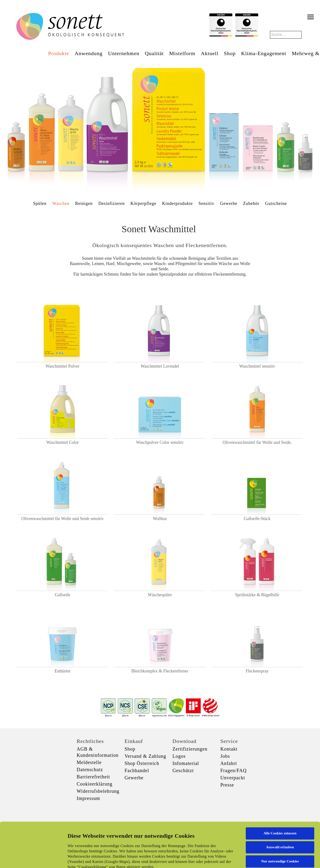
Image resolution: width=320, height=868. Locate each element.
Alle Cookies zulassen (280, 791)
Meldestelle (89, 762)
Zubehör (251, 203)
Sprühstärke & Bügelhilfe (257, 595)
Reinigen (84, 203)
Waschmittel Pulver (63, 366)
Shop (230, 53)
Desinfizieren (112, 203)
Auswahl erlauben (280, 805)
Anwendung (89, 53)
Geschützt (183, 770)
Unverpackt (233, 778)
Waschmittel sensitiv (257, 366)
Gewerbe (229, 203)
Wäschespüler (160, 595)
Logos (179, 756)
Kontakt (229, 749)
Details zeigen (247, 859)
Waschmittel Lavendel (160, 366)
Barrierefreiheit (93, 777)
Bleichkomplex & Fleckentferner (160, 671)
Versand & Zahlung (145, 756)
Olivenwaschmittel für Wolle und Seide (257, 442)
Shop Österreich (142, 763)
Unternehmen (124, 53)
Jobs (225, 756)
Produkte (59, 53)
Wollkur (160, 519)
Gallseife (63, 595)
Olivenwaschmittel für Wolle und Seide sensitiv (63, 519)
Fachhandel (137, 770)
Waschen (61, 203)
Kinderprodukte (177, 203)
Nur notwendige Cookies (280, 819)
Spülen (40, 203)
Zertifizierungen (190, 749)
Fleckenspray (257, 671)
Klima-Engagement (264, 53)
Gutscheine (276, 203)
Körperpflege (143, 203)
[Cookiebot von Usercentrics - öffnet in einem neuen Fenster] (31, 859)
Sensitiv (206, 203)
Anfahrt (229, 763)
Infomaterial (186, 763)
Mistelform (182, 53)
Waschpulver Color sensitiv (160, 442)
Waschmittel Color (63, 440)
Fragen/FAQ (234, 770)
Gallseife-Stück (257, 519)
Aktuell (210, 53)
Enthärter (63, 671)
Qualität (154, 53)
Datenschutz (90, 770)
